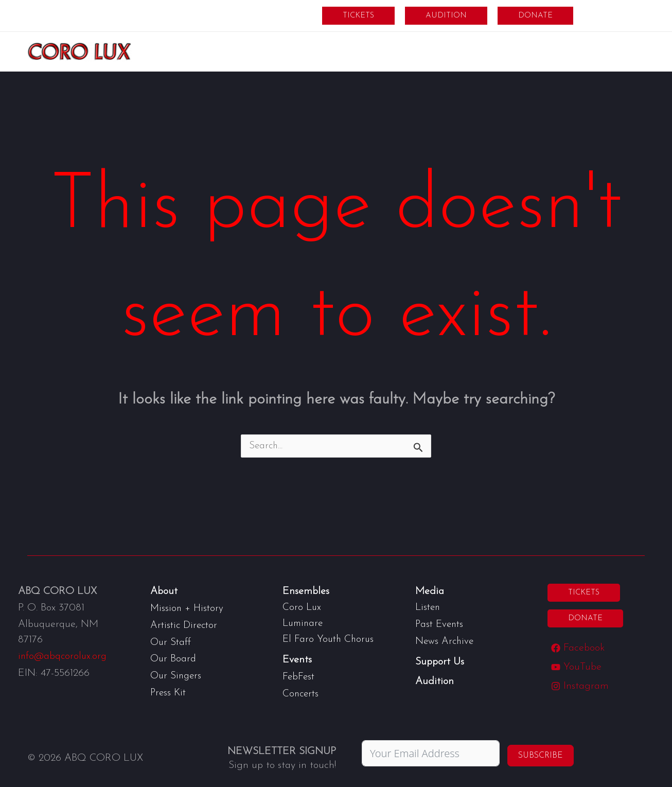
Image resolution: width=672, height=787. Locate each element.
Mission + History (188, 608)
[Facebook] (578, 649)
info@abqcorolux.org (64, 657)
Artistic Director (185, 625)
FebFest (299, 675)
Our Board (174, 658)
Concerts (302, 692)
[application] (317, 51)
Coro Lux (302, 607)
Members (612, 15)
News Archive (445, 640)
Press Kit (169, 691)
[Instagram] (580, 687)
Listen (429, 607)
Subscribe (541, 754)
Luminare (304, 623)
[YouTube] (577, 668)
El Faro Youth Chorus (330, 638)
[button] (358, 16)
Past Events (441, 624)
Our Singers (177, 674)
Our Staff (171, 641)
